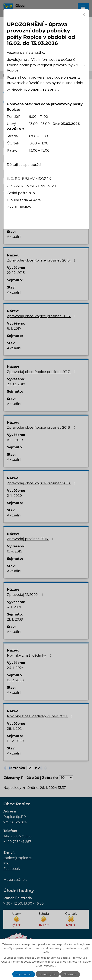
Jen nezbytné (48, 974)
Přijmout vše (24, 974)
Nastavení (70, 974)
